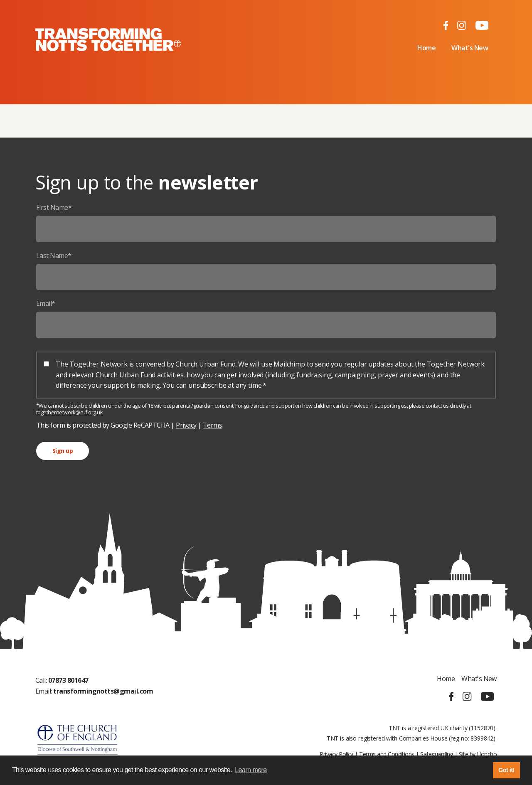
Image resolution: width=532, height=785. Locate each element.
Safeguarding (437, 754)
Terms (212, 425)
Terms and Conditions (387, 754)
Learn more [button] (251, 770)
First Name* (54, 207)
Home (426, 48)
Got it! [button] (506, 770)
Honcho (487, 754)
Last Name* (54, 256)
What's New (470, 48)
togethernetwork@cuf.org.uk (69, 412)
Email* (46, 303)
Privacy (186, 425)
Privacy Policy (336, 754)
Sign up (63, 451)
